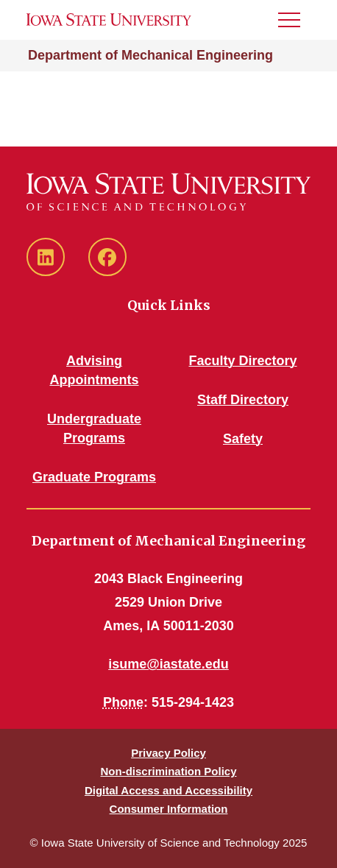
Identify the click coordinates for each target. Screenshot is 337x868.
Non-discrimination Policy (168, 771)
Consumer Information (169, 809)
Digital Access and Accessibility (168, 790)
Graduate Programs (94, 477)
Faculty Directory (242, 361)
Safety (243, 439)
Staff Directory (243, 400)
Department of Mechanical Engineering (150, 55)
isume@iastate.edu (168, 664)
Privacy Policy (168, 753)
